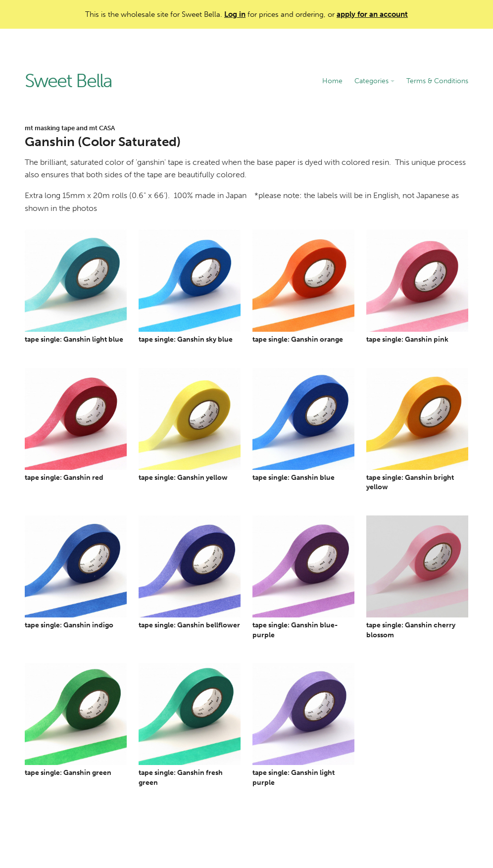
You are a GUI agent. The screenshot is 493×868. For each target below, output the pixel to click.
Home (332, 81)
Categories (374, 81)
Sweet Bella (68, 81)
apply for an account (372, 14)
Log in (235, 14)
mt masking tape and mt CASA (70, 128)
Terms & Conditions (437, 81)
